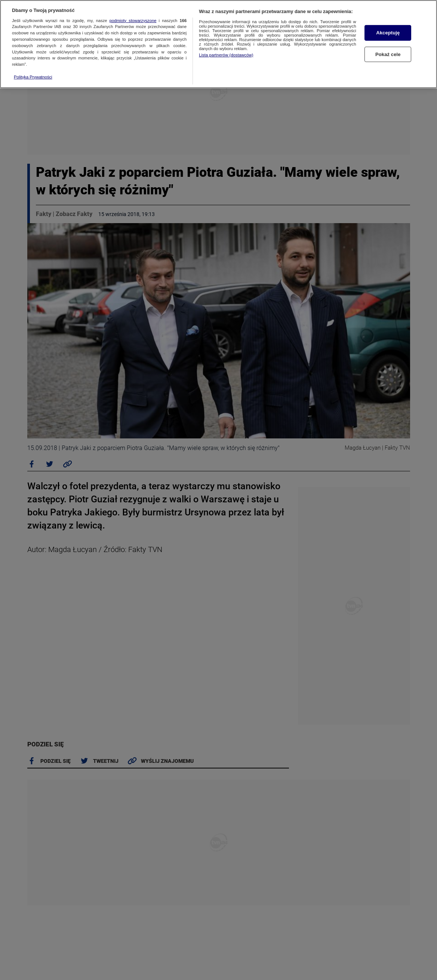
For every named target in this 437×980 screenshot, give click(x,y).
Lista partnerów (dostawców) (226, 55)
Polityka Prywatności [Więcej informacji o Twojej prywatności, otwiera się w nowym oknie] (33, 77)
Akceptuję (388, 33)
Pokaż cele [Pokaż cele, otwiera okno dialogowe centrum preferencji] (388, 54)
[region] (218, 44)
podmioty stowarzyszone (133, 21)
